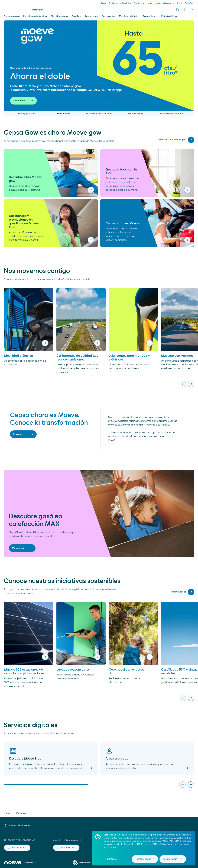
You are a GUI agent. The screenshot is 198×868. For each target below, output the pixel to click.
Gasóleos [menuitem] (76, 16)
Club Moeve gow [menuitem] (59, 16)
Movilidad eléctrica (19, 356)
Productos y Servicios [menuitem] (120, 3)
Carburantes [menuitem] (108, 16)
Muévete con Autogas (177, 356)
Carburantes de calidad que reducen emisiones (77, 358)
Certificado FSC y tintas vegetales (179, 671)
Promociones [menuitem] (150, 16)
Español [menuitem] (189, 3)
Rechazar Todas (143, 859)
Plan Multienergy (135, 114)
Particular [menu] (39, 10)
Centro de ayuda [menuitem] (143, 3)
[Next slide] (191, 384)
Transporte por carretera (171, 114)
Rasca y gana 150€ (27, 114)
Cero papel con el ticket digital (126, 671)
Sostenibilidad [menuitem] (169, 16)
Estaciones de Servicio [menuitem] (35, 16)
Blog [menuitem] (104, 3)
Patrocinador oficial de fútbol (99, 114)
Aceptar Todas (170, 859)
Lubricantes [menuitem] (91, 16)
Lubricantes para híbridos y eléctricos (129, 358)
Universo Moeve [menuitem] (164, 3)
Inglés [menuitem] (180, 3)
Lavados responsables (73, 670)
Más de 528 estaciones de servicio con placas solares (24, 671)
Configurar (112, 859)
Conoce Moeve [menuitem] (12, 16)
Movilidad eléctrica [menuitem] (129, 16)
